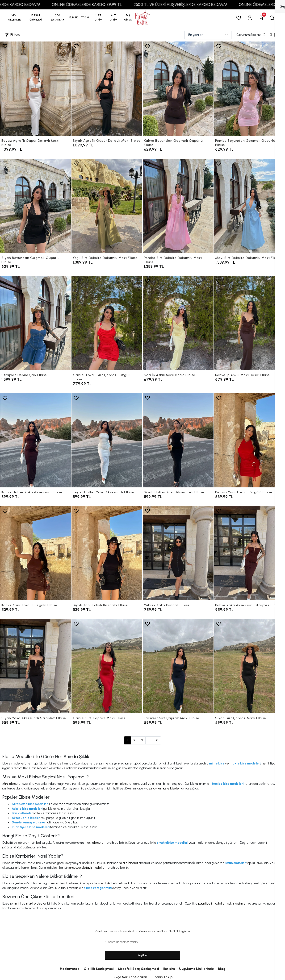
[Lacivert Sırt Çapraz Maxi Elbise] (178, 666)
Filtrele (13, 35)
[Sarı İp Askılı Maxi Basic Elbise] (178, 323)
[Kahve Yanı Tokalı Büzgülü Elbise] (36, 553)
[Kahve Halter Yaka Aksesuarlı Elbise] (36, 440)
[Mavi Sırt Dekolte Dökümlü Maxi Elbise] (249, 206)
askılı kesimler (237, 903)
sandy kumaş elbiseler (164, 788)
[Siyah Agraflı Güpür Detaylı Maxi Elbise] (107, 89)
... (149, 740)
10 (157, 740)
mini (18, 903)
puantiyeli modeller (212, 903)
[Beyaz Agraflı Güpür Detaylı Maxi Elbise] (36, 89)
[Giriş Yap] (251, 18)
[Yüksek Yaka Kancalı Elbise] (178, 553)
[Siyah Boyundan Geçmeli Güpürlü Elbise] (36, 206)
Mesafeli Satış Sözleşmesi (138, 969)
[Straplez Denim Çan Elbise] (36, 323)
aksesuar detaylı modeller (87, 868)
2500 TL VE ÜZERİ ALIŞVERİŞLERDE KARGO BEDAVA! (199, 4)
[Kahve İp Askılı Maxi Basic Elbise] (249, 323)
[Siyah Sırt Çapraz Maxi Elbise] (249, 666)
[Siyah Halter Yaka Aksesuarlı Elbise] (178, 440)
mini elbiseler (129, 863)
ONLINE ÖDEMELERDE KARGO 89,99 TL (106, 4)
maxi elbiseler (122, 784)
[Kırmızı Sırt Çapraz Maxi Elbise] (107, 666)
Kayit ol (143, 955)
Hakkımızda (70, 969)
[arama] (273, 18)
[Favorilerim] (240, 18)
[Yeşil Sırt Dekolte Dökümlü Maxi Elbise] (107, 206)
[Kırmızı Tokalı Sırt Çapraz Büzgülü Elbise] (107, 323)
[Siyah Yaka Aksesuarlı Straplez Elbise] (36, 666)
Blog (222, 969)
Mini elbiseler (12, 784)
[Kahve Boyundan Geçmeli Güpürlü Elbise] (178, 89)
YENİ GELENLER (14, 18)
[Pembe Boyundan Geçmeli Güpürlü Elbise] (249, 89)
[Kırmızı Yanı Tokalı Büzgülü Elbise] (249, 440)
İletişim (169, 969)
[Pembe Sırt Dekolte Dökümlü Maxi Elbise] (178, 206)
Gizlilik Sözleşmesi (99, 969)
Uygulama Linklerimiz (196, 969)
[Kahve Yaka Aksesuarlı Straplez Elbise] (249, 553)
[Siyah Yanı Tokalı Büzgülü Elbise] (107, 553)
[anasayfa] (142, 18)
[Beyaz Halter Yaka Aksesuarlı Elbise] (107, 440)
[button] (36, 18)
